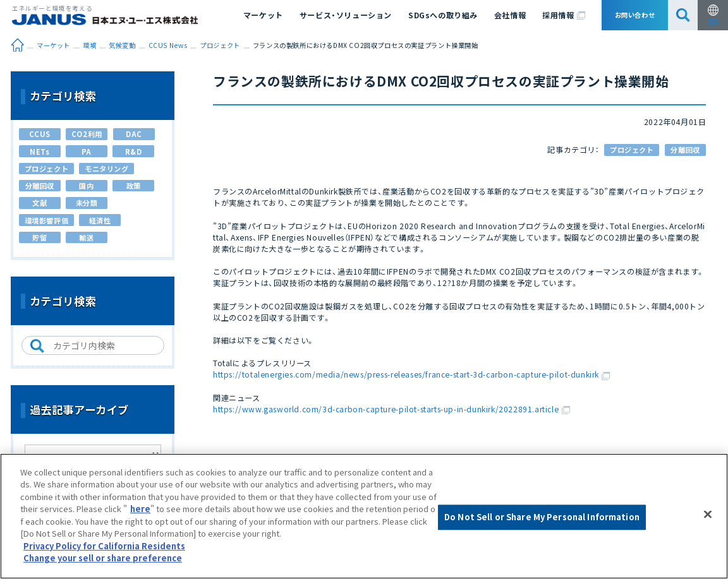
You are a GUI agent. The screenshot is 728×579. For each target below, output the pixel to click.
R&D (134, 152)
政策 (134, 186)
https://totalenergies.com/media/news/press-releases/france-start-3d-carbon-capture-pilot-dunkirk (411, 374)
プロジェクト (632, 150)
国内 (86, 186)
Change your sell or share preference (103, 558)
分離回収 (685, 150)
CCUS (40, 134)
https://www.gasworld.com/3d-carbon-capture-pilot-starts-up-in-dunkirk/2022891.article (391, 409)
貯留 (39, 237)
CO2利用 (87, 134)
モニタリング (107, 169)
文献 (39, 203)
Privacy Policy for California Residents (104, 546)
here (140, 509)
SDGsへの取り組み (443, 15)
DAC (134, 134)
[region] (364, 516)
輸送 (86, 237)
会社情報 (510, 15)
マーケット (263, 15)
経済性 (100, 220)
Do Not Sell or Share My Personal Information (542, 517)
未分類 (87, 203)
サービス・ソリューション (346, 15)
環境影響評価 (47, 220)
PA (87, 152)
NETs (39, 152)
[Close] (708, 515)
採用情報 (564, 15)
